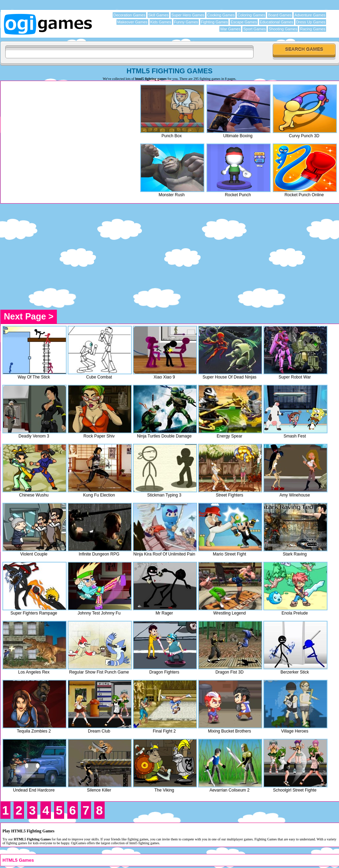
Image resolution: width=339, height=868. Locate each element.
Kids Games (161, 22)
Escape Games (244, 22)
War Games (230, 29)
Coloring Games (251, 15)
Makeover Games (132, 22)
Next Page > (29, 316)
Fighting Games (214, 22)
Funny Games (186, 22)
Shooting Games (283, 29)
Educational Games (277, 22)
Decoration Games (129, 15)
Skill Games (159, 15)
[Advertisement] (61, 132)
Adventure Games (310, 15)
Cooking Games (221, 15)
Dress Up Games (311, 22)
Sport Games (254, 29)
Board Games (280, 15)
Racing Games (313, 29)
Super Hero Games (188, 15)
